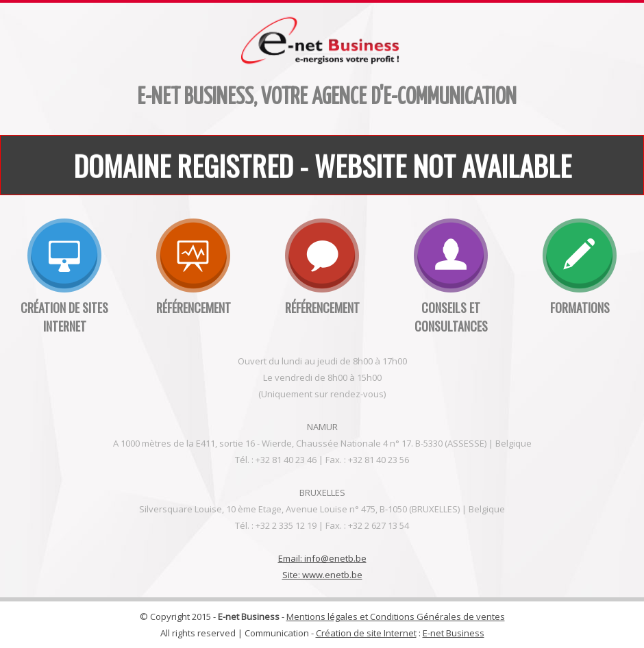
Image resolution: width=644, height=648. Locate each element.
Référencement (194, 308)
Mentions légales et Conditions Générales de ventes (396, 616)
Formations (580, 308)
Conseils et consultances (451, 317)
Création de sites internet (64, 317)
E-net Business (454, 633)
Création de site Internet (366, 633)
